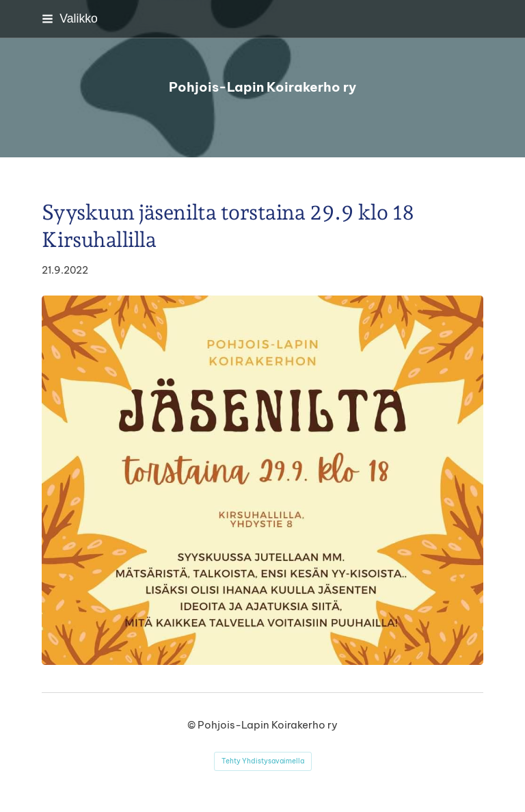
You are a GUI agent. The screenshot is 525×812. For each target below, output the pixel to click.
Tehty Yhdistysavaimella (263, 761)
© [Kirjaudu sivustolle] (192, 725)
